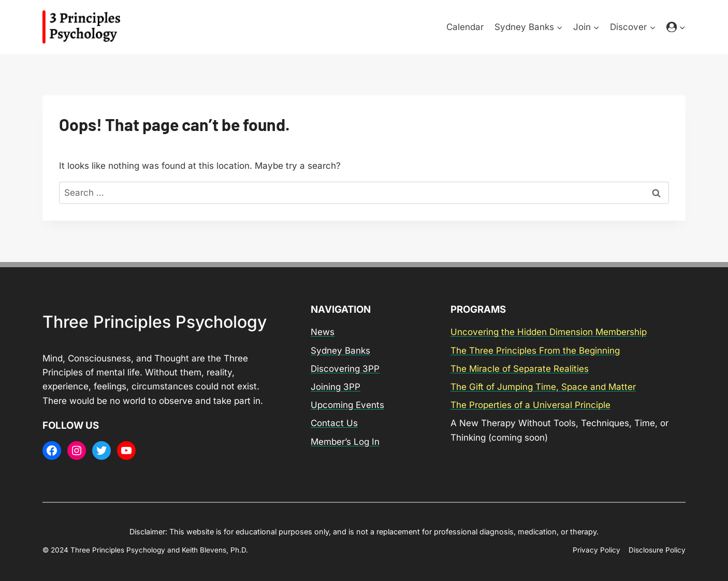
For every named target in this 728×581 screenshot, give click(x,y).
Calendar (465, 27)
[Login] (676, 27)
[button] (682, 27)
